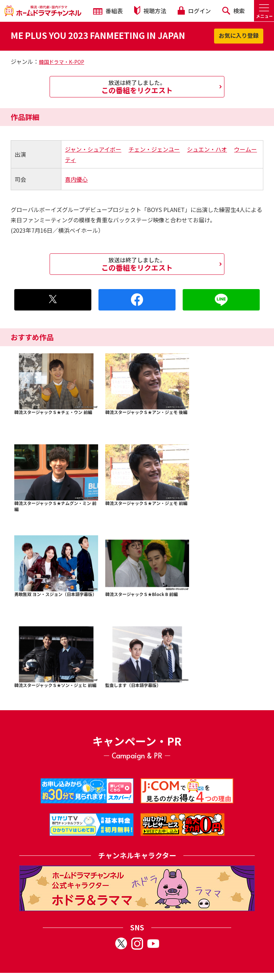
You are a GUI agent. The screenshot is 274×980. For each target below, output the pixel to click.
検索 (234, 11)
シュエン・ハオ (207, 149)
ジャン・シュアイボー (93, 149)
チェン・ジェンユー (154, 149)
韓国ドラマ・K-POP (62, 62)
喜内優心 (76, 179)
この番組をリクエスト (137, 87)
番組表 (108, 11)
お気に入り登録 (239, 35)
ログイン (194, 11)
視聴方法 (150, 11)
